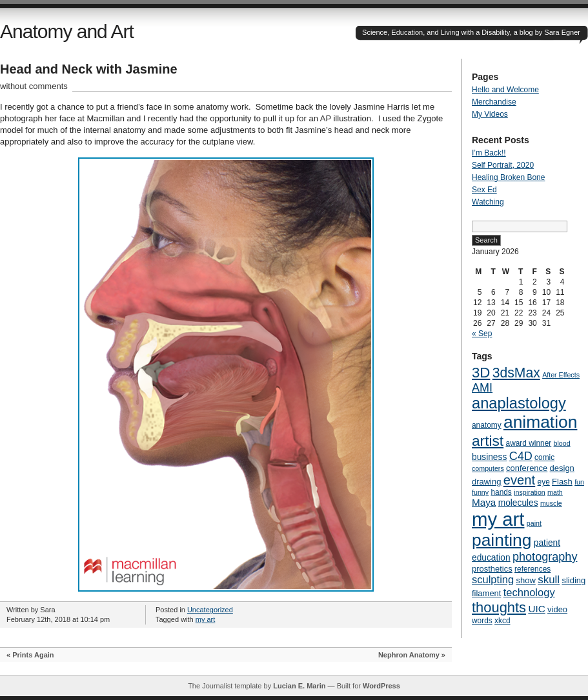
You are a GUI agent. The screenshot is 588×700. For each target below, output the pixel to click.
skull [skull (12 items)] (549, 580)
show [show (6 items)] (526, 580)
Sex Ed (484, 190)
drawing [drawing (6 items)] (486, 482)
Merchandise (494, 102)
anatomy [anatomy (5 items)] (487, 425)
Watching (488, 202)
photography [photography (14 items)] (545, 557)
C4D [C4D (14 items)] (521, 456)
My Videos (490, 114)
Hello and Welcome (505, 90)
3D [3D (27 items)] (481, 373)
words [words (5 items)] (482, 621)
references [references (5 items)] (532, 569)
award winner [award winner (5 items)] (529, 443)
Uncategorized (210, 610)
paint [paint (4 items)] (534, 523)
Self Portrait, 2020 (503, 165)
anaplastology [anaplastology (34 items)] (519, 403)
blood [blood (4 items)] (562, 443)
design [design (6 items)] (562, 468)
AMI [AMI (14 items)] (482, 388)
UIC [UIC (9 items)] (536, 609)
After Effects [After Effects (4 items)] (561, 375)
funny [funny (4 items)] (480, 492)
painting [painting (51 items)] (502, 540)
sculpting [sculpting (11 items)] (493, 580)
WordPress (381, 686)
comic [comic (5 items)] (544, 457)
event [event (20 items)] (519, 480)
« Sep (482, 334)
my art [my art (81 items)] (498, 519)
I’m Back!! (489, 153)
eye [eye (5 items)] (544, 482)
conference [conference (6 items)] (527, 468)
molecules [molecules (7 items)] (518, 503)
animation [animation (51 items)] (540, 422)
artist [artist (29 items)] (488, 441)
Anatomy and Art (67, 31)
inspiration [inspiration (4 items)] (530, 492)
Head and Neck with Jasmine (89, 69)
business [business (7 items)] (489, 457)
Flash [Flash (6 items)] (562, 482)
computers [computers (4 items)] (488, 468)
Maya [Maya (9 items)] (484, 502)
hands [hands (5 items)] (501, 492)
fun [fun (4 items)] (579, 482)
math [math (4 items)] (555, 492)
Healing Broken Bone (508, 177)
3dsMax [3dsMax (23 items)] (516, 373)
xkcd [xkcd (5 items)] (502, 621)
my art (206, 619)
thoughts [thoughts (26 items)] (499, 607)
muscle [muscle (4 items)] (551, 503)
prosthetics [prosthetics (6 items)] (492, 569)
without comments (34, 86)
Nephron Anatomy (409, 655)
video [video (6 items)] (557, 609)
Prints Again (33, 655)
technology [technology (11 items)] (529, 593)
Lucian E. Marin (299, 686)
